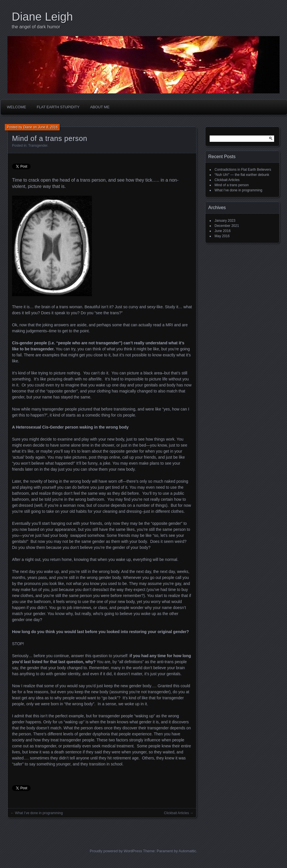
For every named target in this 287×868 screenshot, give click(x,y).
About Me (100, 107)
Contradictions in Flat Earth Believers (243, 170)
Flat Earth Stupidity (58, 107)
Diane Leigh (42, 17)
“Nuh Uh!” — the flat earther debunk (242, 175)
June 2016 (223, 231)
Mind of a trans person (232, 185)
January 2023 (225, 221)
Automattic (187, 851)
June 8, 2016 (48, 127)
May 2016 (222, 236)
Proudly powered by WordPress (116, 851)
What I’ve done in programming (39, 813)
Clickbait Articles (176, 813)
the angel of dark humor (36, 27)
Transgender (38, 146)
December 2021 (227, 226)
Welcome (16, 107)
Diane (28, 127)
